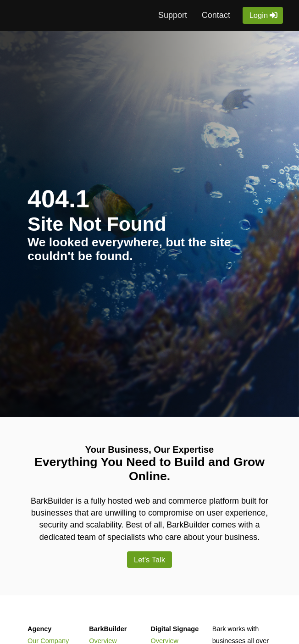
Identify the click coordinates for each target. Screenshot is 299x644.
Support (173, 15)
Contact (216, 15)
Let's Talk (150, 559)
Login (259, 15)
